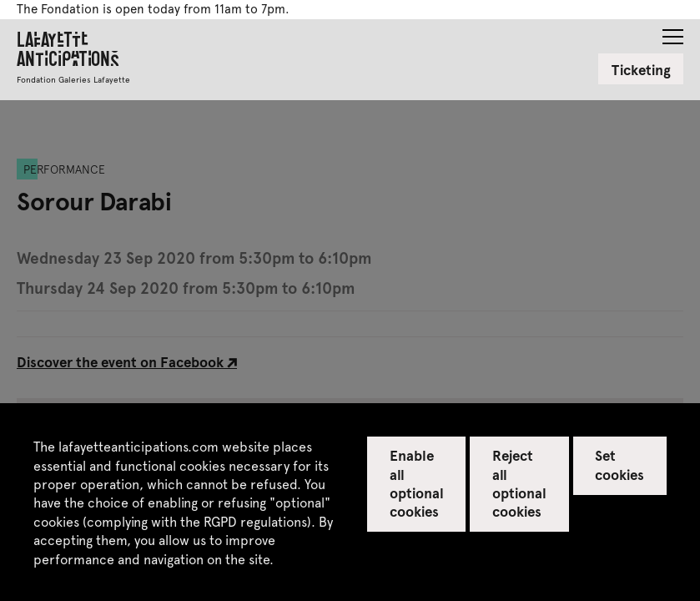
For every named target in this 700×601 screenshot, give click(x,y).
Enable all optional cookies (417, 482)
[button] (673, 32)
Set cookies (619, 464)
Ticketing (641, 69)
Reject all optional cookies (519, 482)
